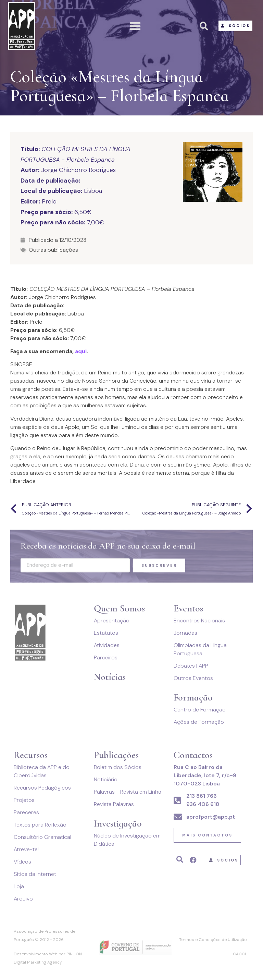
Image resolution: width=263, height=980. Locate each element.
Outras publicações (53, 250)
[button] (135, 26)
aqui (81, 351)
